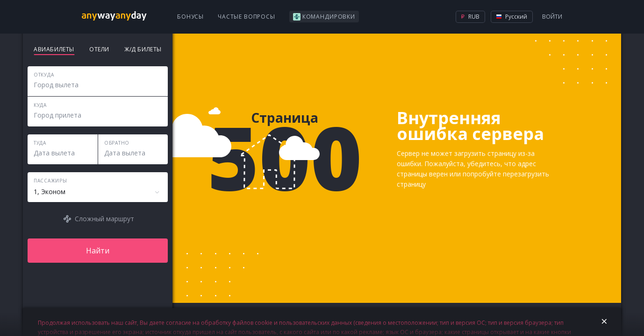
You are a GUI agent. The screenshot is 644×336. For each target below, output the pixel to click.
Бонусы (190, 17)
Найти (98, 251)
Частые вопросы (247, 17)
